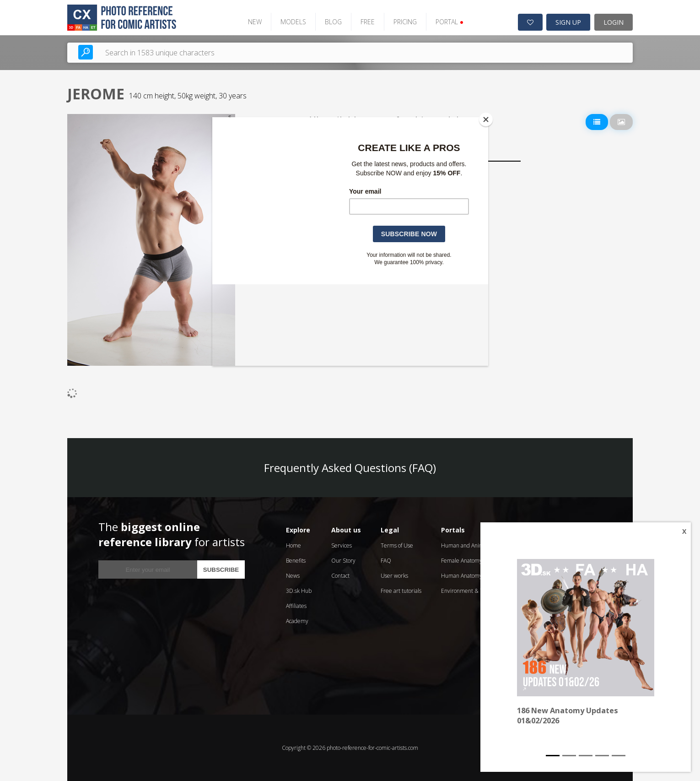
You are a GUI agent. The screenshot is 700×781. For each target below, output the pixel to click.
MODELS (292, 22)
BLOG (332, 22)
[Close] (486, 119)
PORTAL (449, 22)
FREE (367, 22)
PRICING (404, 22)
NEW (254, 22)
